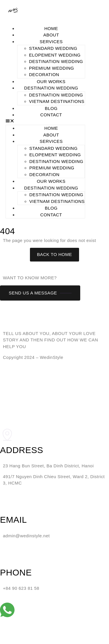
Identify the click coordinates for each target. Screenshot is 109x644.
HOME (51, 28)
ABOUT (51, 35)
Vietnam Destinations (57, 101)
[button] (45, 122)
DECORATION (44, 74)
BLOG (51, 108)
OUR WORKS (51, 81)
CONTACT (51, 115)
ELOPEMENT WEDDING (55, 55)
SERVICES (51, 42)
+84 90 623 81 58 (21, 588)
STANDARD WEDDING (53, 48)
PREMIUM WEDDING (52, 68)
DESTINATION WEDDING (56, 61)
